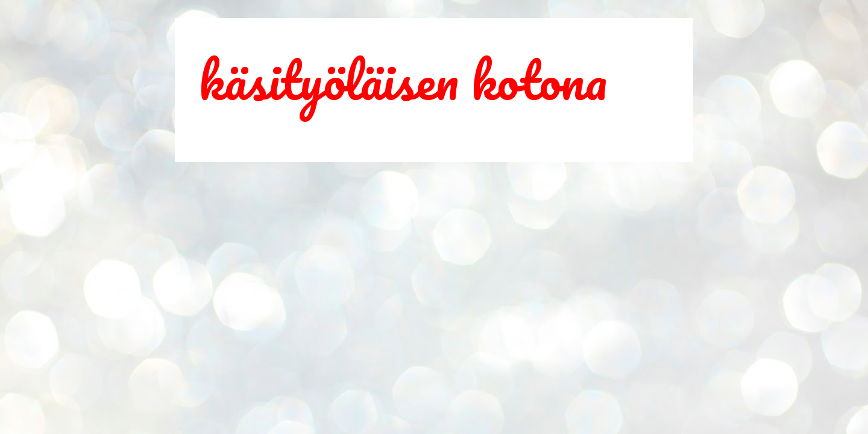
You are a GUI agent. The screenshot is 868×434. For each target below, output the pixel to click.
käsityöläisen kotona (403, 80)
